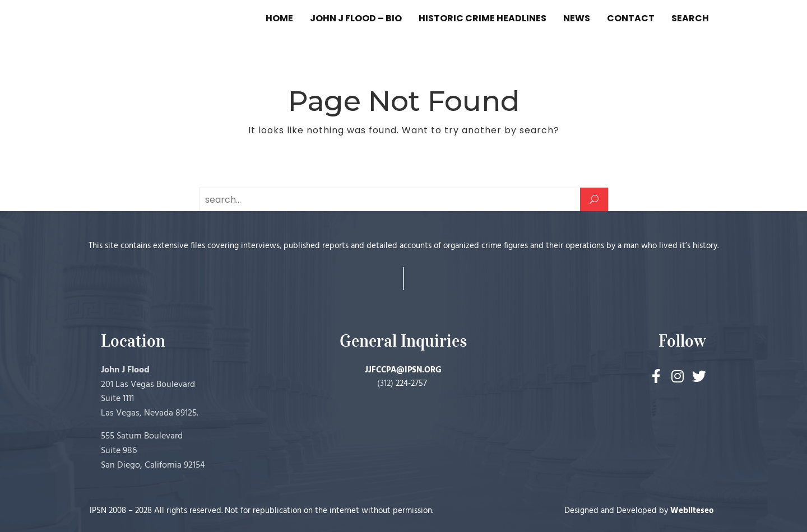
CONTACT (631, 18)
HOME (279, 18)
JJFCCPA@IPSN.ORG (403, 370)
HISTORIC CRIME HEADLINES (483, 18)
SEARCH (690, 18)
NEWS (577, 18)
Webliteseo (692, 511)
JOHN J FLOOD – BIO (356, 18)
